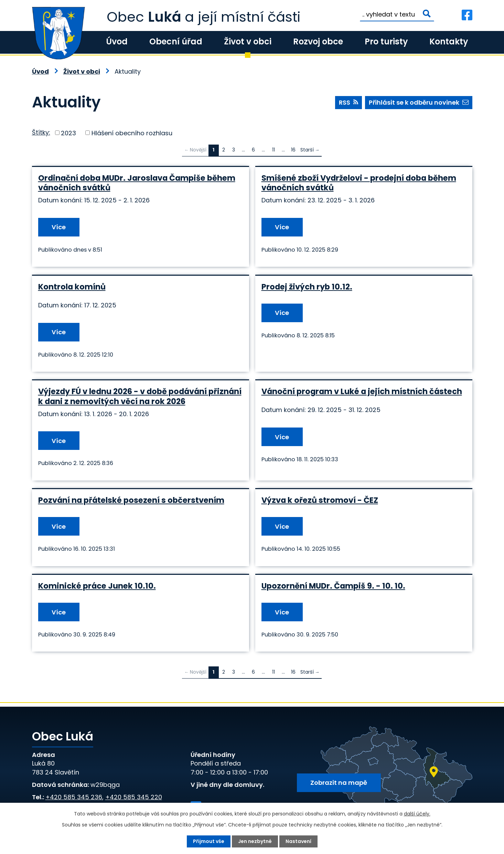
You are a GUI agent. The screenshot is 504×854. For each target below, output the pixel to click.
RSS (348, 102)
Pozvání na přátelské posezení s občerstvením (131, 500)
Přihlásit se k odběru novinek (419, 102)
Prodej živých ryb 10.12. (307, 287)
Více (59, 227)
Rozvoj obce (318, 41)
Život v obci (248, 41)
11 (274, 150)
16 (293, 150)
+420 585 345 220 (134, 797)
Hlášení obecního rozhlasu (132, 133)
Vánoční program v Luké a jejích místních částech (362, 391)
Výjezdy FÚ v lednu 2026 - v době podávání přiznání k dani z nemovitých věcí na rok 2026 (140, 396)
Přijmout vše (209, 841)
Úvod (117, 41)
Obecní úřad (176, 41)
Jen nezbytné (255, 841)
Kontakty (449, 41)
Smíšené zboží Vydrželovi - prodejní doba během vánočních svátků (359, 183)
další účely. (417, 814)
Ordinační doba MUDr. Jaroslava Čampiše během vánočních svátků (137, 183)
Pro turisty (386, 41)
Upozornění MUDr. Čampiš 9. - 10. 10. (333, 586)
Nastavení (298, 841)
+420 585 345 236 (74, 797)
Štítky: (41, 132)
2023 (68, 133)
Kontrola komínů (72, 287)
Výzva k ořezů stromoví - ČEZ (320, 500)
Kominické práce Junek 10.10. (97, 586)
